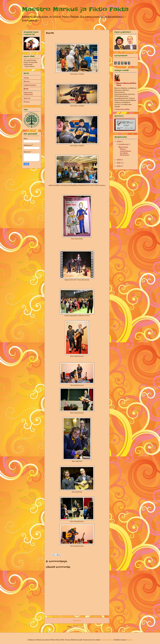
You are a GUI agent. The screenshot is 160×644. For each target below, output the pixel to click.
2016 (119, 160)
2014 (119, 166)
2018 (119, 142)
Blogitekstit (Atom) (79, 627)
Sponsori (27, 98)
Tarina (26, 78)
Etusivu (77, 620)
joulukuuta (124, 144)
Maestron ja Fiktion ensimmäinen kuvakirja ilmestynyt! (125, 151)
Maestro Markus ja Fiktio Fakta (75, 9)
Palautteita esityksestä (28, 93)
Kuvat (26, 89)
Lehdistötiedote (30, 85)
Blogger (129, 640)
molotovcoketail (107, 640)
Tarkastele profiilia (122, 109)
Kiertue (27, 81)
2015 (119, 163)
